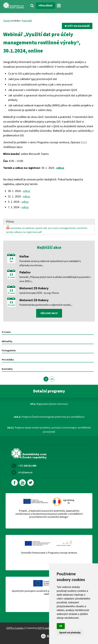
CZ (46, 379)
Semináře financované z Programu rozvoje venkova (49, 553)
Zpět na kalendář (77, 26)
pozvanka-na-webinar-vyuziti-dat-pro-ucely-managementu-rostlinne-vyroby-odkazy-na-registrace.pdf (47, 229)
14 (11, 258)
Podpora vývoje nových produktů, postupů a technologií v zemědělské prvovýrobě (49, 430)
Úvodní (7, 21)
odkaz (60, 168)
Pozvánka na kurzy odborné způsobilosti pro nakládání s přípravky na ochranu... (50, 263)
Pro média (8, 360)
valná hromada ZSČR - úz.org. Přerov (39, 293)
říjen (11, 261)
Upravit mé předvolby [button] (70, 633)
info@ (25, 472)
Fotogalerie (9, 350)
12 (11, 274)
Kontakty (7, 369)
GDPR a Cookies (15, 628)
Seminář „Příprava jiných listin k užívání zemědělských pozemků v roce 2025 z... (55, 279)
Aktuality (7, 341)
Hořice (24, 256)
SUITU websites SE (48, 628)
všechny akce (49, 313)
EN (52, 379)
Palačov (25, 272)
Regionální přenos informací (49, 404)
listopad (11, 277)
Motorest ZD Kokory (34, 288)
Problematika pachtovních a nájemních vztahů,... (46, 305)
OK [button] (61, 626)
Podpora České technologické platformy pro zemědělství (49, 417)
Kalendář (27, 21)
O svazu (6, 332)
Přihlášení (45, 5)
